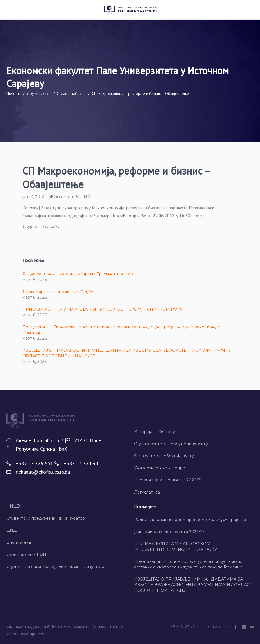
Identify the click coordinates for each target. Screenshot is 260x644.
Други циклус (38, 93)
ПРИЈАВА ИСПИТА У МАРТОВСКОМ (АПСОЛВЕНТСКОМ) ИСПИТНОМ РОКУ (103, 309)
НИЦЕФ (15, 506)
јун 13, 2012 (33, 197)
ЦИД (11, 530)
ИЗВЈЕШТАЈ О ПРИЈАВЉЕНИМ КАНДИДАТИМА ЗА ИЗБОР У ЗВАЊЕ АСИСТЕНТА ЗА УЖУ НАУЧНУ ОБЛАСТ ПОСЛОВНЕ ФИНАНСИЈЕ (193, 585)
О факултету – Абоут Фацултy (164, 456)
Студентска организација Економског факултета (55, 567)
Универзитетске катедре (160, 468)
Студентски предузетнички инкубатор (46, 518)
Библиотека (19, 542)
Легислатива (147, 492)
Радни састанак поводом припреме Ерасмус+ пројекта (78, 274)
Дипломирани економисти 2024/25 (58, 292)
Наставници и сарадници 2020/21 (168, 480)
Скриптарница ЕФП (26, 554)
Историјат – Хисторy (155, 432)
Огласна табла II (71, 93)
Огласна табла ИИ (72, 197)
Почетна (14, 93)
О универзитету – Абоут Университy (171, 444)
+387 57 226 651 (184, 627)
